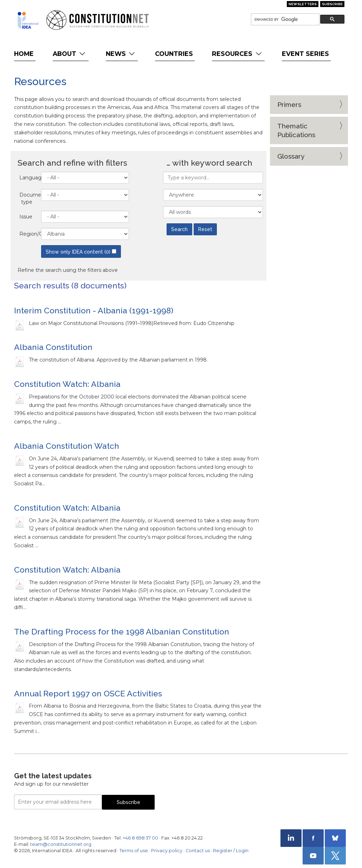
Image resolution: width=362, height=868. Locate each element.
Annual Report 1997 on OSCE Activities (88, 693)
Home (24, 54)
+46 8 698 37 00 (140, 838)
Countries (174, 54)
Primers (289, 104)
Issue (26, 217)
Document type (28, 198)
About (70, 54)
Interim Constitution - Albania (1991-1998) (94, 310)
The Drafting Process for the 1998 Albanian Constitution (122, 631)
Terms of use (134, 851)
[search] (285, 20)
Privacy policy (167, 851)
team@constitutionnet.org (61, 844)
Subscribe (332, 4)
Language (28, 178)
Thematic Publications (296, 130)
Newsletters (303, 4)
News (121, 54)
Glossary (291, 156)
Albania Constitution (53, 347)
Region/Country (28, 234)
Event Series (305, 54)
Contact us (198, 851)
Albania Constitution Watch (67, 446)
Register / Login (231, 851)
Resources (237, 54)
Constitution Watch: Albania (67, 384)
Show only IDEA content (81, 252)
